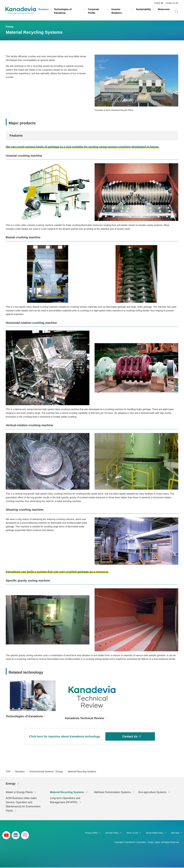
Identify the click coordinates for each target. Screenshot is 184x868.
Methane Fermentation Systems (112, 793)
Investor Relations (117, 11)
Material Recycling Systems (67, 793)
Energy (11, 784)
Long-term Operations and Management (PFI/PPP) (65, 801)
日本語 (157, 3)
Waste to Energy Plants (19, 793)
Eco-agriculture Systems (152, 793)
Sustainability (143, 9)
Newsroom (164, 9)
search (176, 11)
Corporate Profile (93, 11)
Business (43, 9)
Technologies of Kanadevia (63, 11)
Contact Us (170, 3)
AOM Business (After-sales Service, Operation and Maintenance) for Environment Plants (23, 805)
